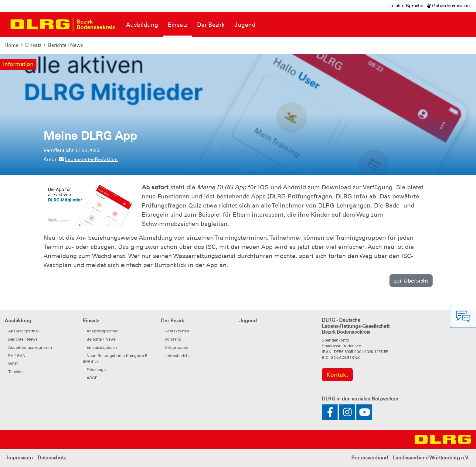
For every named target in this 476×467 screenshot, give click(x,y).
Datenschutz (52, 458)
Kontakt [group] (337, 375)
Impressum (20, 458)
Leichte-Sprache (406, 6)
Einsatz (33, 45)
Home (12, 45)
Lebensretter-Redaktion (88, 159)
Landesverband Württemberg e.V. (431, 458)
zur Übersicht (411, 281)
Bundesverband (370, 458)
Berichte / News (65, 45)
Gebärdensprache (448, 6)
